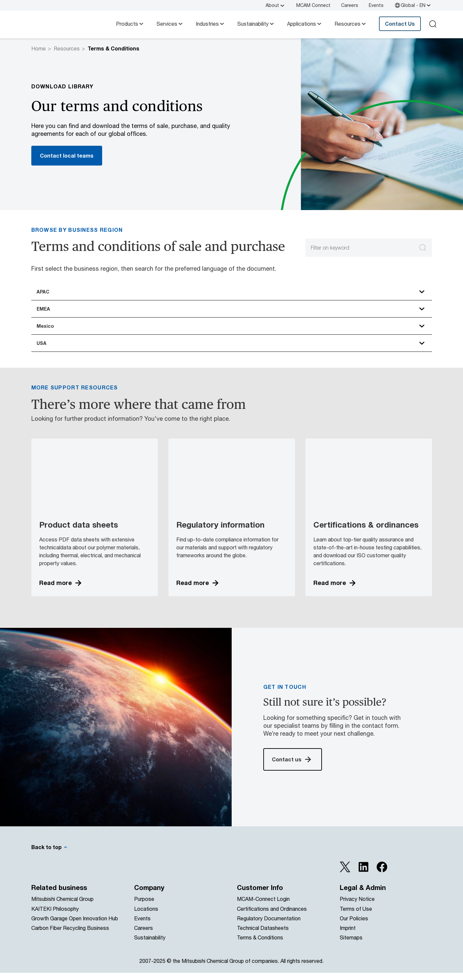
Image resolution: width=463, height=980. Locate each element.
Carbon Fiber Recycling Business (70, 935)
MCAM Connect (313, 5)
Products (130, 24)
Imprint (348, 935)
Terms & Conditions (260, 945)
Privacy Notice (357, 906)
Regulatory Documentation (269, 925)
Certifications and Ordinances (272, 916)
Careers (350, 5)
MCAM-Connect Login (263, 906)
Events (376, 5)
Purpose (144, 906)
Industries (211, 24)
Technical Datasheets (263, 935)
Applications (305, 24)
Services (170, 24)
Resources (351, 24)
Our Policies (354, 925)
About (276, 5)
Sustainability (256, 24)
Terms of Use (356, 916)
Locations (146, 916)
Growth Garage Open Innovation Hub (75, 925)
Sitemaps (351, 945)
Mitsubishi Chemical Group (62, 906)
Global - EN (413, 5)
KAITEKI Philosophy (55, 916)
